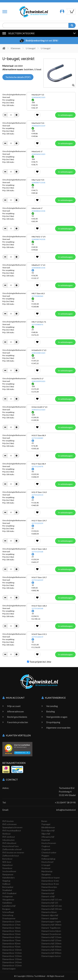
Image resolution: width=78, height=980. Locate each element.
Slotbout (6, 834)
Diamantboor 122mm (12, 956)
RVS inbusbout (9, 843)
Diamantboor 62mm (11, 937)
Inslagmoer (8, 896)
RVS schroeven (10, 824)
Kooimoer (46, 868)
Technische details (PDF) (18, 77)
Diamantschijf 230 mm (52, 909)
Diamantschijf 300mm (51, 947)
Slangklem (46, 874)
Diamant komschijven (51, 931)
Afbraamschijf (48, 837)
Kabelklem (7, 903)
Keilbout (6, 884)
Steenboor (7, 868)
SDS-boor (7, 862)
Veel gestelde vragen (57, 717)
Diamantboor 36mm (11, 928)
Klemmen (16, 48)
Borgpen (6, 909)
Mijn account (14, 706)
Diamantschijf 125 (50, 903)
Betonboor (7, 859)
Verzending (52, 706)
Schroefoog (8, 915)
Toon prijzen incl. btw (39, 662)
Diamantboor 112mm (12, 953)
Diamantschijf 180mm (51, 925)
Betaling (51, 711)
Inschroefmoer (9, 871)
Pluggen (45, 856)
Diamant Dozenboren (51, 934)
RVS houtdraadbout (12, 830)
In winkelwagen (65, 115)
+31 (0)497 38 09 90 (65, 802)
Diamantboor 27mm (11, 925)
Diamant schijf (48, 896)
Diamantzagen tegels (51, 921)
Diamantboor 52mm (11, 934)
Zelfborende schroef (12, 849)
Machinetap (47, 871)
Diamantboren (48, 890)
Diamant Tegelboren (51, 928)
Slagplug (6, 881)
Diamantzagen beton (51, 956)
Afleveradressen (15, 711)
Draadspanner (9, 918)
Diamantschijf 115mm (51, 937)
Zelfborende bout (11, 856)
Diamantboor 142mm (12, 962)
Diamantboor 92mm (11, 947)
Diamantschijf (48, 893)
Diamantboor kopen (51, 878)
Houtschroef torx (10, 846)
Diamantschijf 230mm (51, 943)
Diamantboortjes (49, 887)
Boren (44, 821)
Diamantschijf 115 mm (52, 900)
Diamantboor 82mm (11, 943)
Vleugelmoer (8, 900)
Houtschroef (47, 862)
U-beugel (31, 48)
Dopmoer (46, 840)
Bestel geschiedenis (17, 717)
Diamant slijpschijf (50, 915)
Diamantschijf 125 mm (52, 906)
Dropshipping (53, 722)
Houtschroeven (49, 843)
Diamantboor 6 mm (50, 881)
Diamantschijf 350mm (51, 950)
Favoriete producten (18, 722)
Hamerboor (8, 865)
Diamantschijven (49, 912)
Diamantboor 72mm (11, 940)
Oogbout (46, 846)
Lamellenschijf (9, 906)
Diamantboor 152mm (12, 965)
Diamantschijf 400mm (51, 953)
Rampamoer (8, 874)
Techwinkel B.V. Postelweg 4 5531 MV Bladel (67, 791)
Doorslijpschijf (48, 830)
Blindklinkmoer (48, 827)
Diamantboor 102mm (12, 950)
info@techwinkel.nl (66, 810)
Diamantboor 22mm (11, 921)
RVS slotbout (9, 837)
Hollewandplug (48, 859)
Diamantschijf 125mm (51, 940)
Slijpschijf (46, 834)
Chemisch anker (49, 852)
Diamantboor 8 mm (50, 884)
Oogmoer (46, 849)
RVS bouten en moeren (13, 852)
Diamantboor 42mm (11, 931)
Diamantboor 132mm (12, 959)
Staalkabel (7, 890)
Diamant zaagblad (50, 918)
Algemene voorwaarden (58, 728)
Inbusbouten (8, 840)
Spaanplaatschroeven (12, 827)
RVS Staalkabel (9, 893)
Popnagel (46, 824)
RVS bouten (8, 821)
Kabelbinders (9, 878)
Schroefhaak (8, 912)
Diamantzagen (9, 969)
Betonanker (8, 887)
